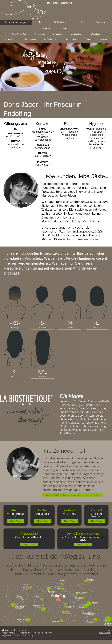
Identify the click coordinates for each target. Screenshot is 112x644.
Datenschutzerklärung (24, 635)
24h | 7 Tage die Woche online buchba (69, 135)
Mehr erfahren (16, 521)
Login (107, 630)
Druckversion (10, 630)
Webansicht (105, 633)
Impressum (7, 635)
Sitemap (22, 630)
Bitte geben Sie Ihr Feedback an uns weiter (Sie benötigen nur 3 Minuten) (72, 495)
